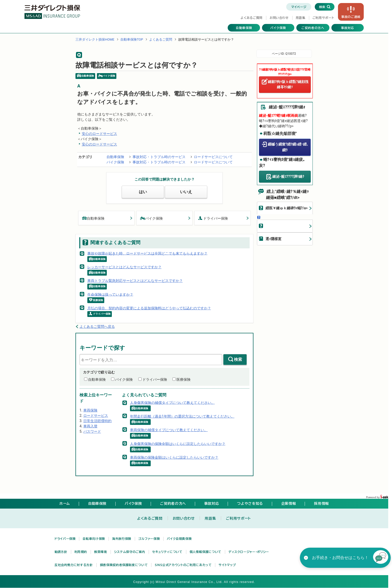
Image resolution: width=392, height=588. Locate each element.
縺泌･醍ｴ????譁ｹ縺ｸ (288, 176)
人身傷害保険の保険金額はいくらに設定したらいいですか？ (178, 444)
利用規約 (81, 552)
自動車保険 (244, 28)
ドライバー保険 (213, 218)
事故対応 (348, 28)
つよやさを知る (250, 504)
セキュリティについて (167, 552)
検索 (238, 359)
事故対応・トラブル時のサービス (159, 157)
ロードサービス (96, 416)
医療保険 (184, 379)
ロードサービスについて (213, 157)
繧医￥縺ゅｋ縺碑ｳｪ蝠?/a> (287, 208)
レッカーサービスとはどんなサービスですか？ (124, 267)
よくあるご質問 (251, 18)
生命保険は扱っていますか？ (110, 294)
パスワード (92, 431)
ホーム (65, 504)
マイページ (299, 7)
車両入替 (90, 426)
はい (143, 192)
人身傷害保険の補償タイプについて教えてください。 (172, 402)
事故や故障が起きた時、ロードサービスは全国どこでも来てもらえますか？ (147, 253)
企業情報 (289, 504)
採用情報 (321, 504)
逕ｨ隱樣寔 (273, 239)
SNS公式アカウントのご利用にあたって (183, 565)
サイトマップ (227, 565)
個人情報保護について (205, 552)
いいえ (186, 192)
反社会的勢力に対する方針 (74, 565)
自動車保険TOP (132, 39)
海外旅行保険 (122, 539)
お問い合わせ (279, 18)
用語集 (301, 18)
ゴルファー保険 (149, 539)
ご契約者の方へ (313, 28)
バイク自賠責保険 (179, 539)
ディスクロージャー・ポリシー (249, 552)
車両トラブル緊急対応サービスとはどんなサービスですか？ (135, 281)
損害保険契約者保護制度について (124, 565)
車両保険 (90, 410)
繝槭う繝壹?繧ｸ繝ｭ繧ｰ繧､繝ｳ (288, 147)
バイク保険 (278, 28)
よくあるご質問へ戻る (97, 327)
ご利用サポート (323, 18)
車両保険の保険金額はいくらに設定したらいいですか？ (174, 457)
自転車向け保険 (94, 539)
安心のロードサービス (99, 134)
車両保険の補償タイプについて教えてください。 (169, 430)
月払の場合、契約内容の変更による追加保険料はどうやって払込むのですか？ (149, 308)
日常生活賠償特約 (97, 421)
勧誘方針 (61, 552)
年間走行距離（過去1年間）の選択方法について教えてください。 (182, 416)
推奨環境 (101, 552)
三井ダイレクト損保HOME (95, 39)
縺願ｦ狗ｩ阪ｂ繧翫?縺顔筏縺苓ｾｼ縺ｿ (288, 84)
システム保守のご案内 (130, 552)
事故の (351, 17)
